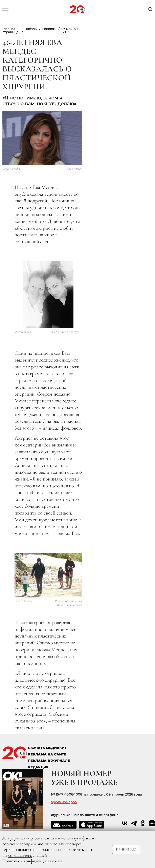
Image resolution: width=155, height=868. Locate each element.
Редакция (38, 767)
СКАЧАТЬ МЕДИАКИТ (47, 748)
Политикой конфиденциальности (32, 861)
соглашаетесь (20, 855)
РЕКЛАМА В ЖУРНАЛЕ (49, 761)
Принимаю (126, 849)
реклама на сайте (47, 754)
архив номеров (64, 802)
